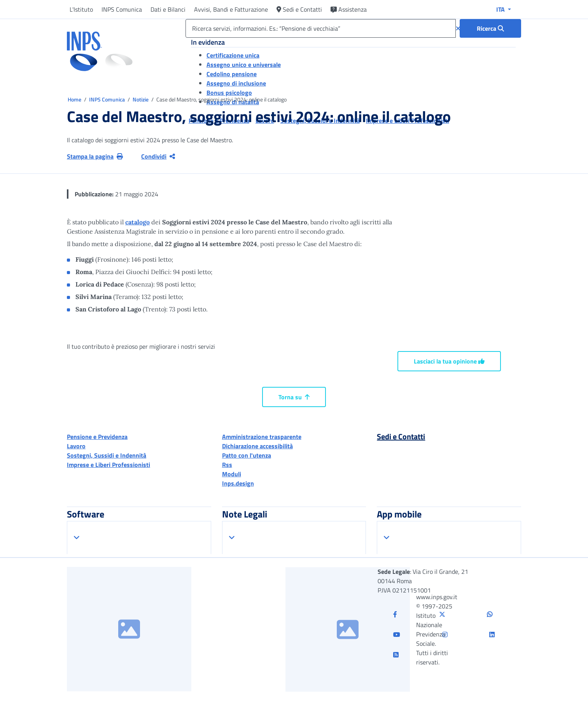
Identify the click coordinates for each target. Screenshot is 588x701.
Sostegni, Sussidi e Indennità (107, 455)
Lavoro (76, 446)
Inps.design (238, 483)
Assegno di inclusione (236, 83)
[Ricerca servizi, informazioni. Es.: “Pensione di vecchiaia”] (321, 28)
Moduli (232, 474)
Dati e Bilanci (168, 9)
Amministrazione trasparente (262, 437)
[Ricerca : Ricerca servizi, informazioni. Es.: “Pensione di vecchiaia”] (490, 28)
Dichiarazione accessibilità (257, 446)
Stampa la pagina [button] (95, 156)
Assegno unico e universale (244, 65)
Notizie (141, 99)
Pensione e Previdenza (97, 437)
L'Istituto (81, 9)
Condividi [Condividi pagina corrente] (158, 156)
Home (75, 99)
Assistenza (349, 9)
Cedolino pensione (232, 74)
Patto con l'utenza (247, 455)
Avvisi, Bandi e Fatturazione (231, 9)
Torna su (294, 397)
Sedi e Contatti (299, 9)
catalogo (137, 222)
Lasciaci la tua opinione (449, 361)
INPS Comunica (122, 9)
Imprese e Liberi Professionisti (108, 465)
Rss (227, 465)
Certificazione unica (233, 55)
